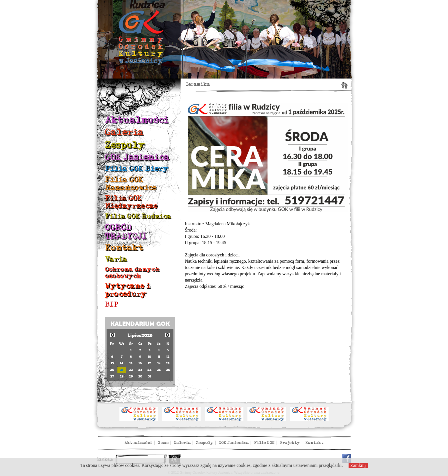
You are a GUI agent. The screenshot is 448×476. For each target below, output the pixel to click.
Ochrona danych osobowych (132, 273)
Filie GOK (264, 443)
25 (159, 370)
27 (112, 376)
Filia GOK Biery (137, 169)
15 (131, 363)
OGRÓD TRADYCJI (126, 232)
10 (149, 357)
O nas (163, 443)
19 (168, 363)
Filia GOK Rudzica (138, 216)
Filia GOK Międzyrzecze (131, 202)
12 (168, 357)
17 (149, 363)
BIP (112, 305)
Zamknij (358, 465)
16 (140, 363)
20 (112, 370)
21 (122, 370)
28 (122, 376)
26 (168, 370)
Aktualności (137, 120)
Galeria (125, 132)
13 (112, 363)
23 (140, 370)
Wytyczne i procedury (128, 290)
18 (159, 363)
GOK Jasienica (137, 157)
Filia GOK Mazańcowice (131, 183)
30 (140, 376)
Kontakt (124, 248)
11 (159, 357)
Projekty (290, 443)
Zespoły (125, 145)
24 (149, 370)
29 (131, 376)
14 (122, 363)
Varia (116, 259)
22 (131, 370)
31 (149, 376)
